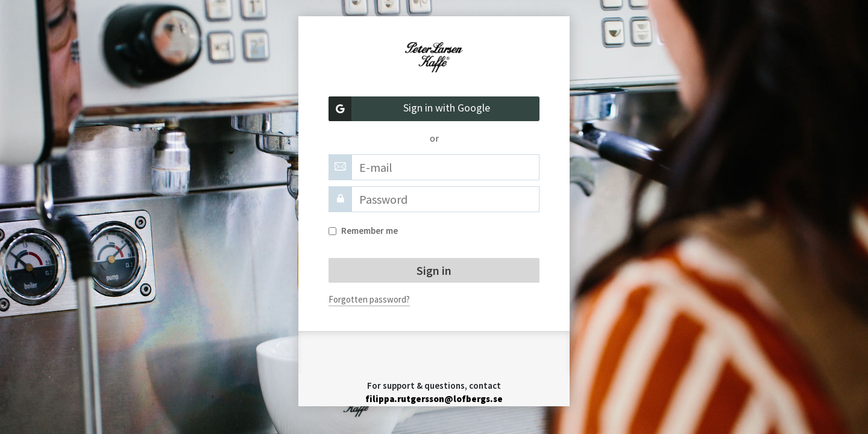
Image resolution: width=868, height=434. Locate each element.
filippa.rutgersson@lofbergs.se (434, 399)
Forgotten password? (369, 299)
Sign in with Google (409, 109)
